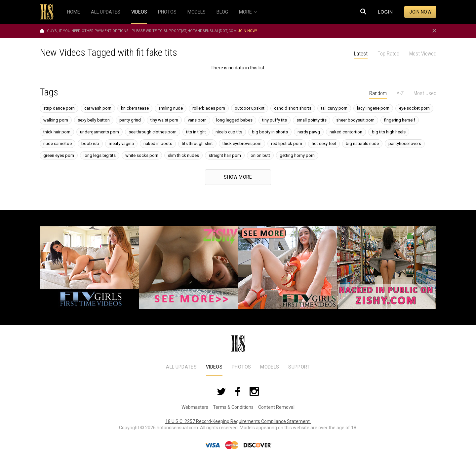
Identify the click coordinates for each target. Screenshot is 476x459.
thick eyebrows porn (242, 143)
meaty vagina (121, 143)
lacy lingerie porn (373, 108)
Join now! (247, 31)
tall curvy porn (334, 108)
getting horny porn (297, 155)
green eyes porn (59, 155)
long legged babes (234, 120)
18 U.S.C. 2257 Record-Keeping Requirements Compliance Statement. (238, 421)
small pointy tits (312, 120)
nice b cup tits (229, 132)
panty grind (130, 120)
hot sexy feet (324, 143)
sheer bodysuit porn (355, 120)
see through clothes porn (153, 132)
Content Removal (276, 407)
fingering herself (400, 120)
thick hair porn (57, 132)
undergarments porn (99, 132)
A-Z (400, 93)
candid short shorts (293, 108)
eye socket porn (414, 108)
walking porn (56, 120)
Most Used (425, 93)
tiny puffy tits (275, 120)
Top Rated (388, 54)
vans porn (197, 120)
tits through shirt (197, 143)
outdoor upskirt (250, 108)
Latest (361, 54)
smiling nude (171, 108)
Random (378, 93)
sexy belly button (94, 120)
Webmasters (195, 407)
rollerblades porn (209, 108)
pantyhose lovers (405, 143)
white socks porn (142, 155)
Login (385, 12)
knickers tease (135, 108)
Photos (241, 367)
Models (270, 367)
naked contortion (346, 132)
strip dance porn (59, 108)
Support (299, 367)
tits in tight (196, 132)
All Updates (181, 367)
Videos (214, 367)
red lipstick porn (287, 143)
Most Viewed (423, 54)
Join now (420, 12)
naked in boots (158, 143)
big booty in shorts (270, 132)
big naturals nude (362, 143)
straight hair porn (225, 155)
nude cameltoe (58, 143)
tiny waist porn (164, 120)
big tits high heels (389, 132)
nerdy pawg (309, 132)
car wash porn (98, 108)
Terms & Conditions (233, 407)
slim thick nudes (183, 155)
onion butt (260, 155)
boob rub (90, 143)
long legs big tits (100, 155)
